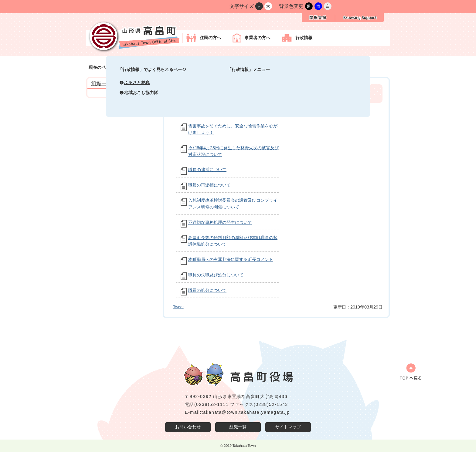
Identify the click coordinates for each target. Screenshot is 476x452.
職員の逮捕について (207, 170)
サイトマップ (288, 427)
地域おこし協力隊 (141, 93)
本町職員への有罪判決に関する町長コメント (231, 259)
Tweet (178, 307)
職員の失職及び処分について (216, 275)
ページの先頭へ (408, 374)
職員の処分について (207, 290)
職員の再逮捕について (209, 185)
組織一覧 (238, 427)
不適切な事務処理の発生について (220, 222)
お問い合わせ (188, 427)
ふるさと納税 (137, 83)
